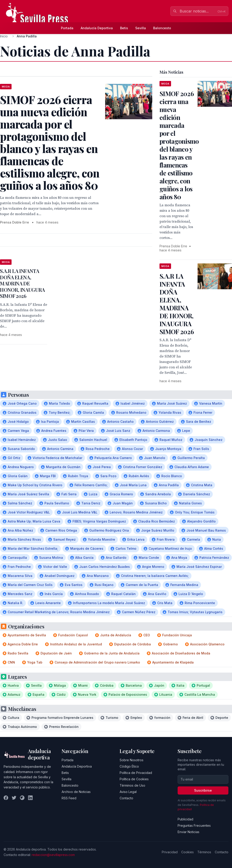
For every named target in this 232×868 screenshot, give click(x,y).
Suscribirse (203, 790)
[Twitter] (14, 798)
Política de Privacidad (136, 773)
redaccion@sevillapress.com (53, 855)
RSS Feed (69, 798)
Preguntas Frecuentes (194, 825)
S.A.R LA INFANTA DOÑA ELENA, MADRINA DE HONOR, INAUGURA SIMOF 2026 (22, 283)
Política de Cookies (134, 779)
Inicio (4, 36)
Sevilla (141, 28)
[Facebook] (6, 798)
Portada (67, 28)
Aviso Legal (128, 792)
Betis (124, 28)
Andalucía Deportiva (97, 28)
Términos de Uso (132, 785)
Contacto (126, 798)
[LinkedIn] (30, 798)
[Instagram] (22, 798)
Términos (204, 852)
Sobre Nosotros (132, 760)
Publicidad (185, 819)
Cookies (187, 852)
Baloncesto (162, 28)
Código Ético (129, 766)
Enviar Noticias (188, 832)
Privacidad (170, 852)
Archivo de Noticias (76, 792)
